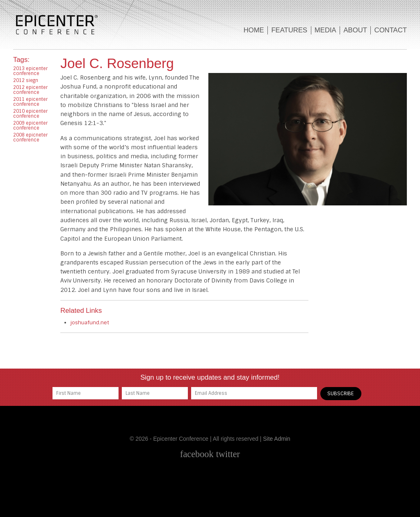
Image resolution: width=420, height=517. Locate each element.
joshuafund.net (90, 323)
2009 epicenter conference (30, 125)
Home (254, 30)
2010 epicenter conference (30, 114)
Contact (391, 30)
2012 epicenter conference (30, 90)
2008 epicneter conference (30, 137)
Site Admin (276, 439)
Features (289, 30)
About (355, 30)
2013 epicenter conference (30, 71)
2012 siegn (26, 80)
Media (325, 30)
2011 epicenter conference (30, 102)
